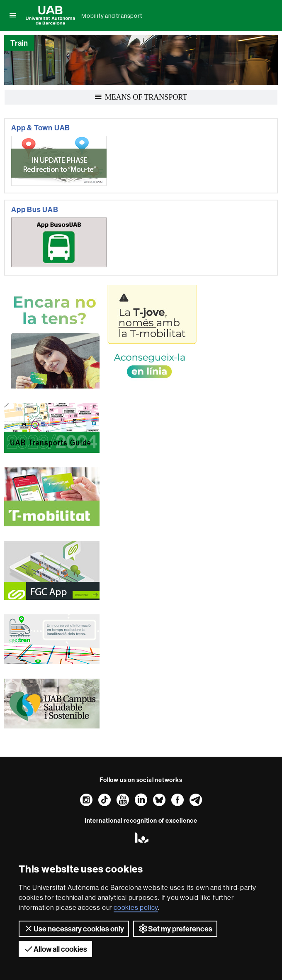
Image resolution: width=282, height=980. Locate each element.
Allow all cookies (55, 949)
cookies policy (136, 907)
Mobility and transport (112, 16)
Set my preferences (175, 929)
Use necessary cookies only (74, 929)
